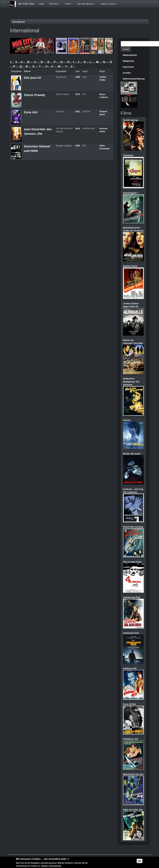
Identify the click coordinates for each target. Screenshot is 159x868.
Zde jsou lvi (32, 78)
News (42, 4)
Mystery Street (130, 266)
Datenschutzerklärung (134, 79)
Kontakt (127, 73)
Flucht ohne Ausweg (133, 527)
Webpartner (129, 61)
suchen (126, 49)
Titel (27, 71)
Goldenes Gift (130, 668)
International (19, 22)
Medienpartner (130, 55)
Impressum (128, 67)
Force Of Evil (129, 704)
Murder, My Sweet (132, 454)
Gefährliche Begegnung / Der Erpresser (131, 382)
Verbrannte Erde (131, 633)
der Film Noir (26, 4)
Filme (69, 4)
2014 (78, 128)
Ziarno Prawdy (35, 95)
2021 (78, 112)
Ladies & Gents (109, 4)
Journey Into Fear (132, 597)
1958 (78, 77)
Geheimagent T (131, 193)
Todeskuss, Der (131, 739)
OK (140, 861)
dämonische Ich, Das (133, 774)
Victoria (127, 420)
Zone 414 (31, 112)
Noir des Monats (86, 4)
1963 (78, 146)
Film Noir (55, 4)
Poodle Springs (131, 120)
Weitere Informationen (51, 866)
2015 (78, 94)
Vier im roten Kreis (132, 562)
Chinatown (128, 155)
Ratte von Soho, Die (133, 810)
